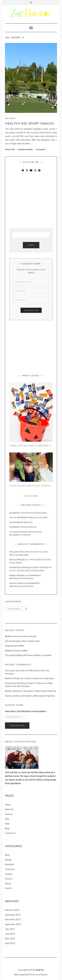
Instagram (35, 172)
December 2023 (13, 915)
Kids (13, 149)
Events (8, 888)
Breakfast (10, 864)
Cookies (9, 874)
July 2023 (10, 929)
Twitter (23, 172)
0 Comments (41, 149)
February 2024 (12, 910)
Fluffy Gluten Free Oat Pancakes (27, 571)
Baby (7, 824)
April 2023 (10, 943)
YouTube (31, 172)
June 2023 (10, 934)
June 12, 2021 (10, 118)
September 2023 (13, 924)
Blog (7, 828)
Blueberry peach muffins (23, 527)
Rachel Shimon (16, 583)
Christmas (10, 869)
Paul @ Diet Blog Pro (19, 552)
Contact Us (10, 833)
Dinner (8, 883)
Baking (8, 860)
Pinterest (39, 172)
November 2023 (13, 919)
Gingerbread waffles (21, 522)
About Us (9, 809)
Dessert (9, 879)
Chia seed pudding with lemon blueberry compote (28, 655)
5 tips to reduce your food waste (39, 678)
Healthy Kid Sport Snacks (29, 123)
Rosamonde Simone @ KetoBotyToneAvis (29, 567)
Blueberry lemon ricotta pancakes (28, 513)
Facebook (27, 172)
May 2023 (10, 939)
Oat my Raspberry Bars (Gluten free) (29, 517)
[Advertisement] (34, 200)
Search (31, 245)
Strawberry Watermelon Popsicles (40, 691)
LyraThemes (42, 975)
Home (8, 805)
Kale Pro (40, 970)
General (8, 149)
